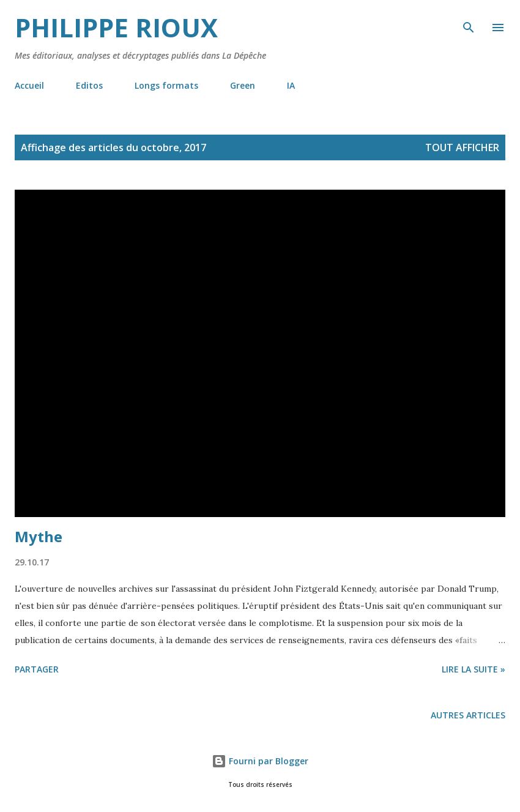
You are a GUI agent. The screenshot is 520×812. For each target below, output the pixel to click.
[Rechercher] (469, 22)
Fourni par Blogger (260, 761)
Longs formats (166, 85)
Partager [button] (37, 669)
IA (291, 85)
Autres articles (468, 715)
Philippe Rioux (116, 27)
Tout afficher (462, 147)
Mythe (39, 536)
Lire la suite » (474, 669)
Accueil (29, 85)
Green (243, 85)
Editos (89, 85)
